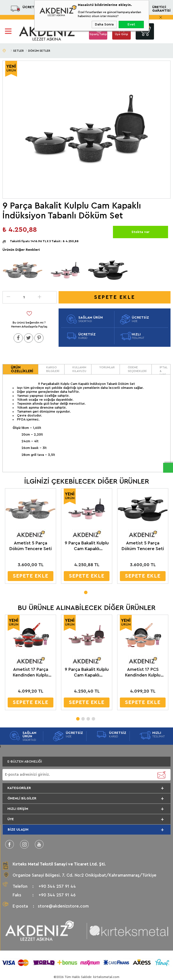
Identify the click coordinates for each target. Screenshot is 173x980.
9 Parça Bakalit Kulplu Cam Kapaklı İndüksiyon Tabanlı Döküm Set (86, 546)
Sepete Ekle (115, 297)
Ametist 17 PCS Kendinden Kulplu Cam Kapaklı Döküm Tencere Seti (140, 672)
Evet (131, 24)
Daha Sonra (104, 24)
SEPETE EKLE (30, 575)
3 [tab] (88, 717)
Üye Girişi (121, 34)
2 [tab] (83, 717)
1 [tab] (86, 590)
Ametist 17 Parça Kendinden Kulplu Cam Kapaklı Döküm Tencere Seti (29, 672)
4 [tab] (93, 717)
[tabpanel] (30, 537)
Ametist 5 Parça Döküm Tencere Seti (30, 545)
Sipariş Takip (98, 34)
